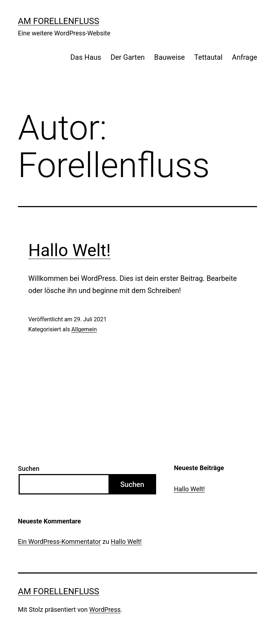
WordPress (105, 609)
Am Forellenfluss (59, 21)
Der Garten (128, 57)
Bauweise (169, 57)
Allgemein (84, 329)
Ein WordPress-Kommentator (59, 541)
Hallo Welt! (69, 250)
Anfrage (245, 57)
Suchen (29, 469)
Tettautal (209, 57)
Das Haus (86, 57)
